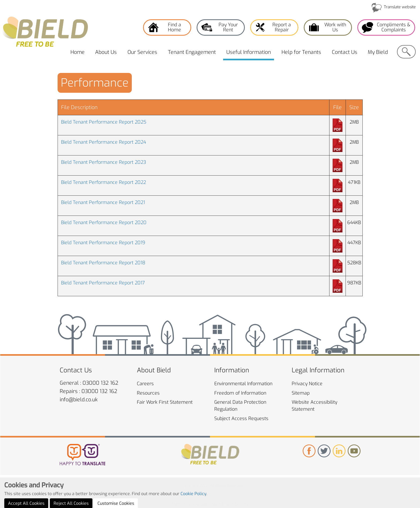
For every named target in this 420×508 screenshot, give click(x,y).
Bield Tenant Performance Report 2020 (104, 223)
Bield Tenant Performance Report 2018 (103, 263)
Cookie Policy (193, 503)
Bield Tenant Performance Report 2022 (104, 182)
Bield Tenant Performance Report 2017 (103, 283)
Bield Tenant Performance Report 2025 (104, 122)
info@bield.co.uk (79, 400)
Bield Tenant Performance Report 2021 (103, 202)
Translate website (400, 7)
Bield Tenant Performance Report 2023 (104, 162)
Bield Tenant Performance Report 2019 (103, 243)
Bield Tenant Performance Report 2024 (104, 142)
